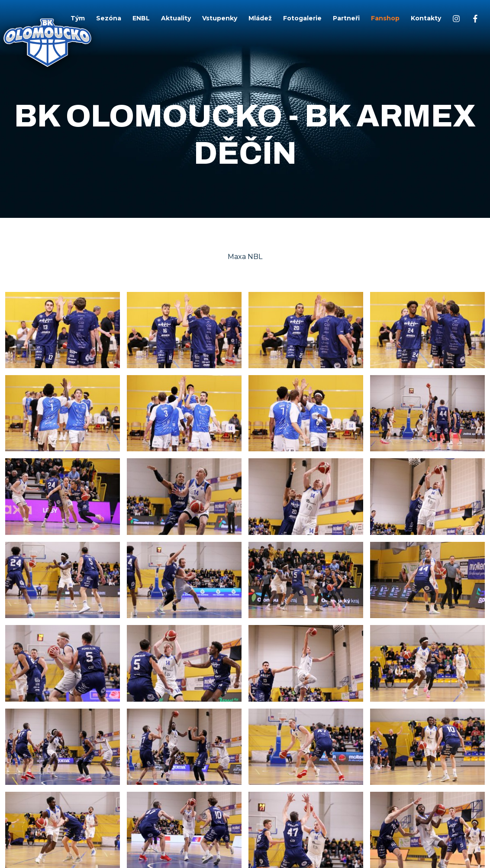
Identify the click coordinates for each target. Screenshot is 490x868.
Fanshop (385, 18)
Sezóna (109, 18)
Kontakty (426, 18)
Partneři (346, 18)
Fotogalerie (302, 18)
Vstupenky (220, 18)
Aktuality (176, 18)
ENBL (141, 18)
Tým (78, 18)
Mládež (260, 18)
